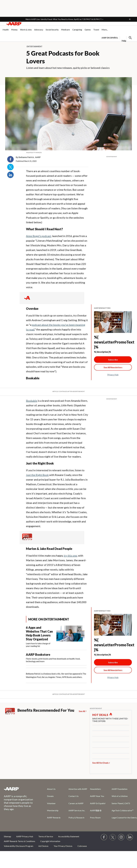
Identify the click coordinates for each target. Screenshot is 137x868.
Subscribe (113, 360)
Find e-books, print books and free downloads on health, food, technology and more (53, 660)
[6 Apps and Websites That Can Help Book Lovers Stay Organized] (56, 636)
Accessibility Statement (69, 836)
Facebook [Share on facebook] (10, 159)
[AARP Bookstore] (56, 658)
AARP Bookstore (38, 654)
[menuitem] (6, 31)
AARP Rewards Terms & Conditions (20, 841)
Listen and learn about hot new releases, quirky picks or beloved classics (68, 68)
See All (82, 711)
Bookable (32, 401)
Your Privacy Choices (63, 846)
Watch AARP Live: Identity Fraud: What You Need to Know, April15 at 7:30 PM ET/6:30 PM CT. (64, 19)
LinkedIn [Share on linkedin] (10, 175)
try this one (70, 556)
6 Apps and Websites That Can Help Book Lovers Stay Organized (39, 633)
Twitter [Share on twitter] (10, 167)
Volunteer (51, 803)
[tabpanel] (118, 37)
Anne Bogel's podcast (38, 236)
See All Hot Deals (100, 763)
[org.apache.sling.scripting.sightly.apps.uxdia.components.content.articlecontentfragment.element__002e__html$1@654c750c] (68, 153)
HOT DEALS (100, 715)
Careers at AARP (76, 803)
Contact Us (74, 796)
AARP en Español (110, 38)
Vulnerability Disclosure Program (19, 846)
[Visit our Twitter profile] (113, 837)
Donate (50, 796)
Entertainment (35, 46)
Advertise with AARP (78, 789)
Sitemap (7, 836)
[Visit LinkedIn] (130, 837)
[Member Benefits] (27, 539)
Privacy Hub (113, 375)
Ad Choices (43, 846)
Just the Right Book (37, 475)
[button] (130, 19)
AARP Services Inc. (77, 810)
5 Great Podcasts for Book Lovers (63, 57)
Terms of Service (46, 836)
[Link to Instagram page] (121, 837)
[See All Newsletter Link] (113, 367)
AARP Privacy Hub (25, 836)
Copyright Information (50, 841)
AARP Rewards (54, 818)
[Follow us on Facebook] (104, 837)
